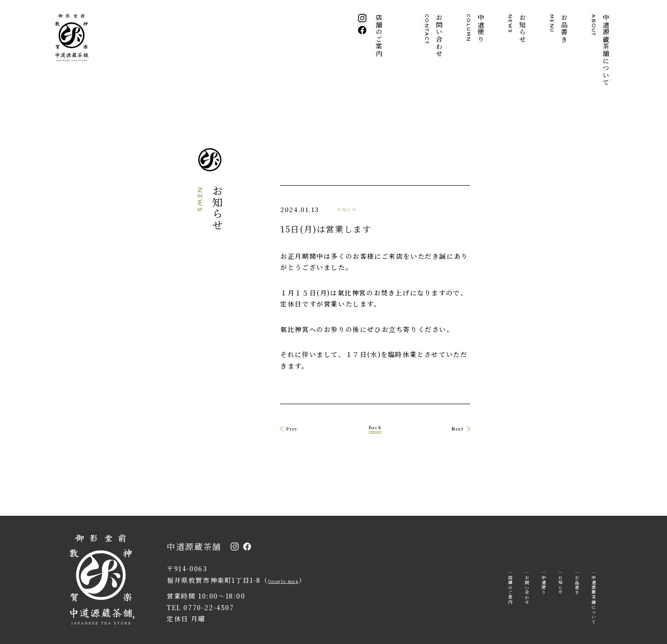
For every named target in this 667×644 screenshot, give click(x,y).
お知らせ (517, 28)
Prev (227, 397)
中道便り (476, 28)
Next (524, 397)
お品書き (559, 28)
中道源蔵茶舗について (601, 50)
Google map (292, 550)
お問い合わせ (434, 36)
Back (375, 396)
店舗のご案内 (380, 36)
